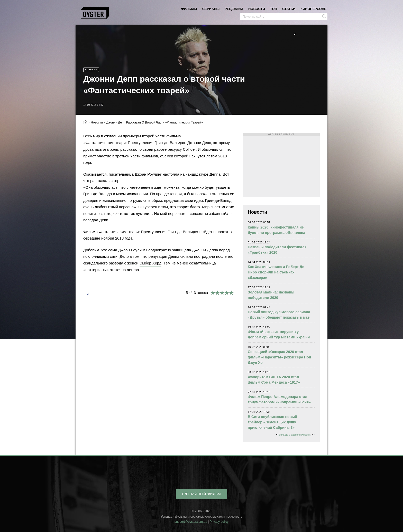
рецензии (234, 9)
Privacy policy (219, 522)
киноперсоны (314, 9)
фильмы (189, 9)
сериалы (211, 9)
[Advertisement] (281, 165)
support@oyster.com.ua (191, 522)
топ (274, 9)
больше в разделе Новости (295, 435)
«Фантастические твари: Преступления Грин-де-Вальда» (134, 143)
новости (257, 9)
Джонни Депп (199, 143)
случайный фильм (201, 494)
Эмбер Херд (150, 263)
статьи (289, 9)
